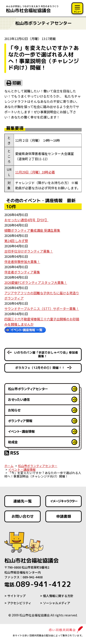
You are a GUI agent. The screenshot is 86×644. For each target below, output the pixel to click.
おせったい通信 (19, 399)
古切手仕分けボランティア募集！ (29, 251)
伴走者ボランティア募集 (22, 272)
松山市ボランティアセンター (28, 389)
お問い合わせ (23, 516)
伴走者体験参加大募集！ (22, 262)
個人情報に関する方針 (58, 596)
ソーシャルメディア (57, 603)
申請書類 (63, 516)
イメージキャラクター (63, 501)
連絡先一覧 (22, 501)
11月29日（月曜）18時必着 (35, 172)
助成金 (13, 442)
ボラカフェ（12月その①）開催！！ (40, 367)
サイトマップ (17, 596)
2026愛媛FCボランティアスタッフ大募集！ (36, 282)
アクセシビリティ (19, 603)
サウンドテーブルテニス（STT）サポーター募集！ (42, 309)
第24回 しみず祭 (16, 241)
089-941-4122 (38, 584)
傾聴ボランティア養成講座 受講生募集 (32, 230)
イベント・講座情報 (21, 431)
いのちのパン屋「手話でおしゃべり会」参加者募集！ (46, 354)
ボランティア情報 (20, 421)
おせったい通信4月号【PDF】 (26, 220)
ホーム (9, 466)
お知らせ (14, 410)
